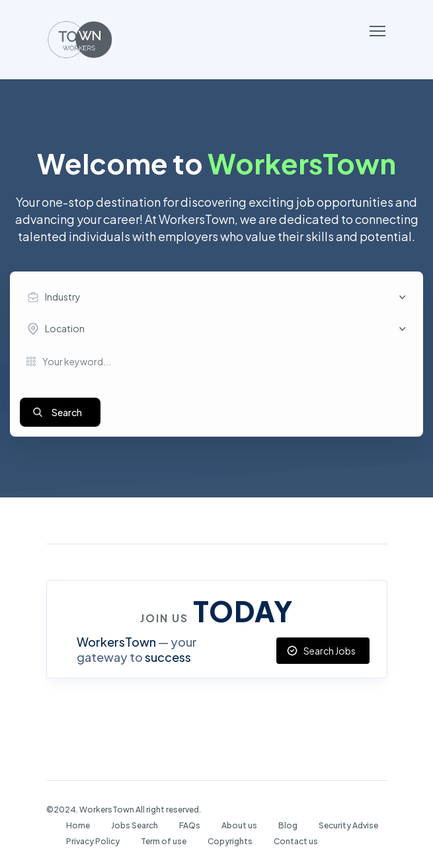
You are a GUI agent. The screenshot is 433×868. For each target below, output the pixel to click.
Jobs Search (135, 825)
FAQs (190, 825)
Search (67, 412)
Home (78, 825)
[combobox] (220, 297)
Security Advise (348, 825)
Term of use (164, 841)
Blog (288, 825)
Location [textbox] (65, 328)
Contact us (296, 841)
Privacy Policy (93, 841)
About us (239, 825)
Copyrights (230, 841)
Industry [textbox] (63, 297)
